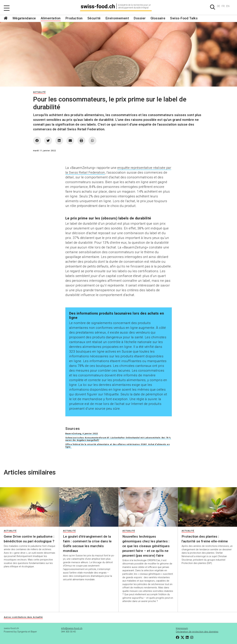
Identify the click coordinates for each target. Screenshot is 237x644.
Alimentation (51, 18)
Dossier (140, 18)
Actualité (39, 92)
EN (228, 6)
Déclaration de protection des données (197, 632)
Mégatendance (24, 18)
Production (74, 18)
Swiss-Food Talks (184, 18)
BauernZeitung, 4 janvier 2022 (82, 434)
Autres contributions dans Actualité (23, 617)
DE (219, 6)
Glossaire (158, 18)
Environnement (117, 18)
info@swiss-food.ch (72, 628)
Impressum (182, 628)
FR (223, 6)
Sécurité (94, 18)
